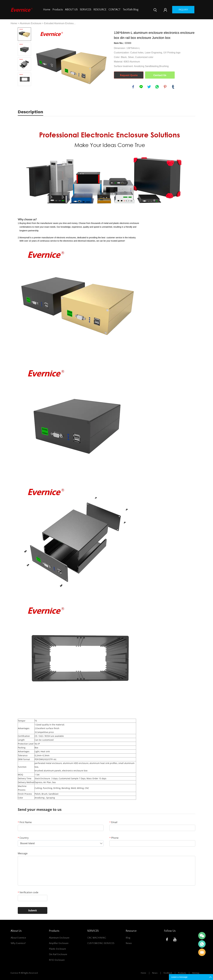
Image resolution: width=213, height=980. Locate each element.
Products (58, 10)
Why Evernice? (18, 943)
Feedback (168, 973)
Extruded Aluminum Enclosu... (60, 23)
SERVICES (86, 10)
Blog (128, 938)
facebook (133, 87)
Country (23, 838)
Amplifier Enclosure (59, 943)
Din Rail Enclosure (58, 954)
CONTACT (115, 10)
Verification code (28, 892)
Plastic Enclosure (57, 949)
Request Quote (129, 75)
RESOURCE (100, 10)
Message (23, 853)
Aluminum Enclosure (31, 23)
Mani (202, 944)
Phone (114, 838)
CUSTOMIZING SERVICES (101, 943)
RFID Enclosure (57, 960)
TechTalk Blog (131, 10)
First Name (25, 822)
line (141, 87)
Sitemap (196, 973)
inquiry (183, 10)
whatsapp (157, 87)
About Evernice (18, 938)
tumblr (173, 87)
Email (113, 822)
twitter (149, 87)
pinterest (165, 87)
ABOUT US (71, 10)
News (129, 943)
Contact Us (160, 75)
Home (47, 10)
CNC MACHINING (97, 938)
